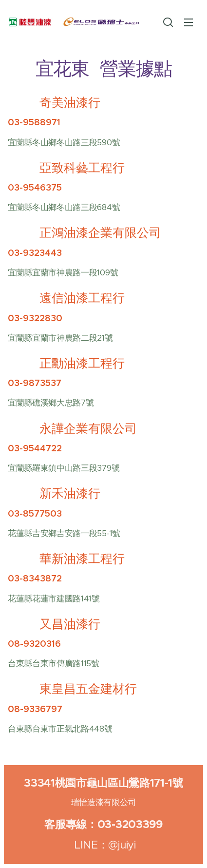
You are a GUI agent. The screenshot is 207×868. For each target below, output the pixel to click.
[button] (168, 22)
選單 (188, 22)
